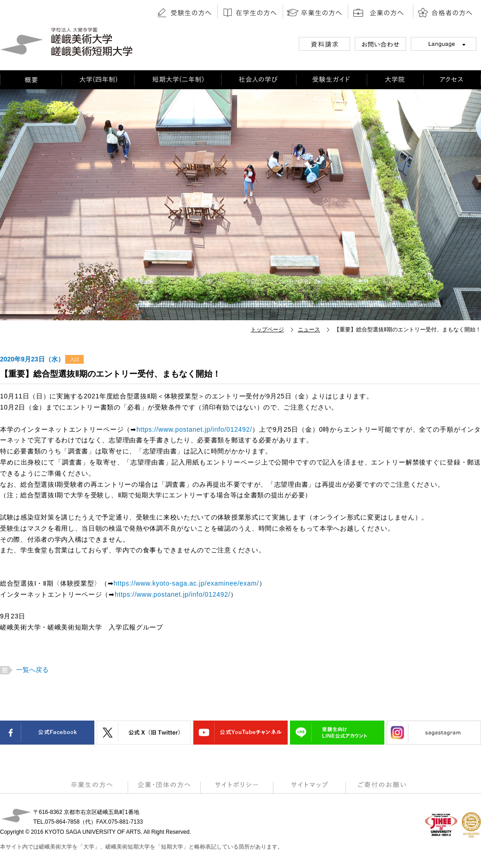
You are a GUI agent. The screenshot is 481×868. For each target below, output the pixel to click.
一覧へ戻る (31, 670)
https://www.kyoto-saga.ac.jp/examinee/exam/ (186, 583)
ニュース (309, 330)
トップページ (267, 330)
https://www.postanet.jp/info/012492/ (194, 429)
